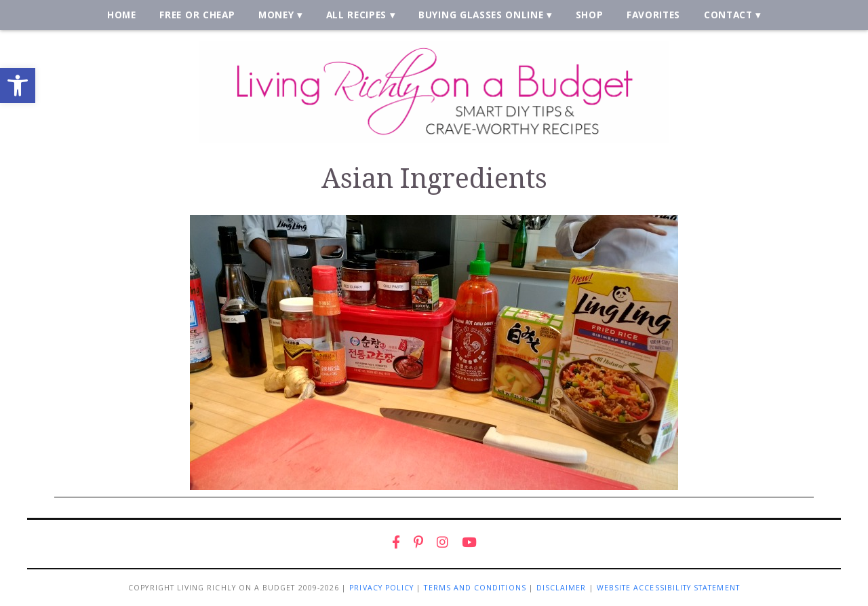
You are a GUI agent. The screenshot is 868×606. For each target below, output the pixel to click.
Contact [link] (728, 15)
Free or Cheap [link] (197, 15)
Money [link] (276, 15)
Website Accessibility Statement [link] (668, 588)
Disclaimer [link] (561, 588)
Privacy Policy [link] (381, 588)
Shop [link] (590, 15)
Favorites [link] (653, 15)
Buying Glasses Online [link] (481, 15)
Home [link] (122, 15)
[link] (18, 86)
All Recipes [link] (357, 15)
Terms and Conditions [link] (475, 588)
